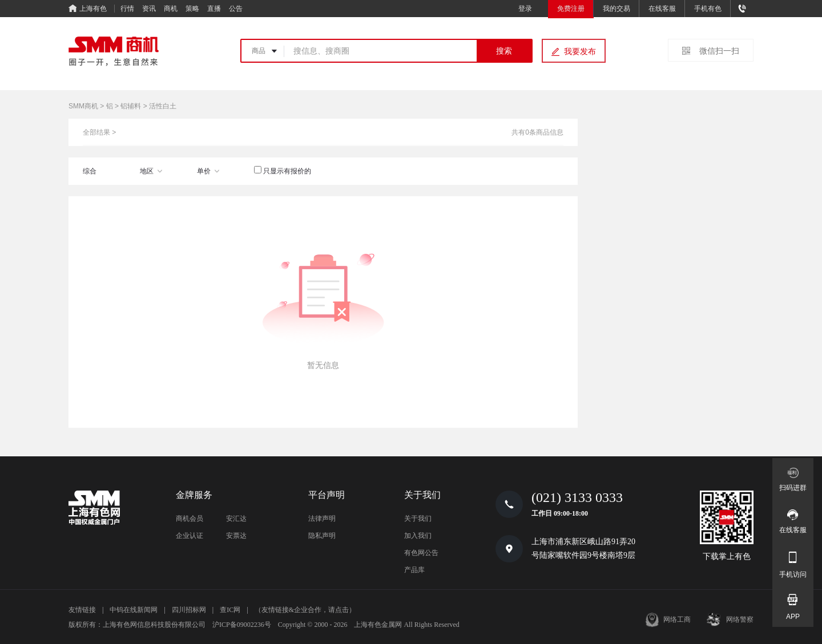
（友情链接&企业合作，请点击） (305, 610)
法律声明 (322, 519)
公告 (236, 9)
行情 (127, 9)
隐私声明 (322, 536)
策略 (192, 9)
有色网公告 (421, 553)
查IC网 (230, 610)
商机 (171, 9)
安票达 (236, 536)
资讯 (149, 9)
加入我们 (418, 536)
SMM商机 (83, 106)
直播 (214, 9)
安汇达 (236, 519)
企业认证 (190, 536)
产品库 (414, 570)
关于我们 (418, 519)
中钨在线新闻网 (134, 610)
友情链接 (82, 610)
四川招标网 (189, 610)
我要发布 (580, 51)
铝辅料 (131, 106)
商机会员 (190, 519)
